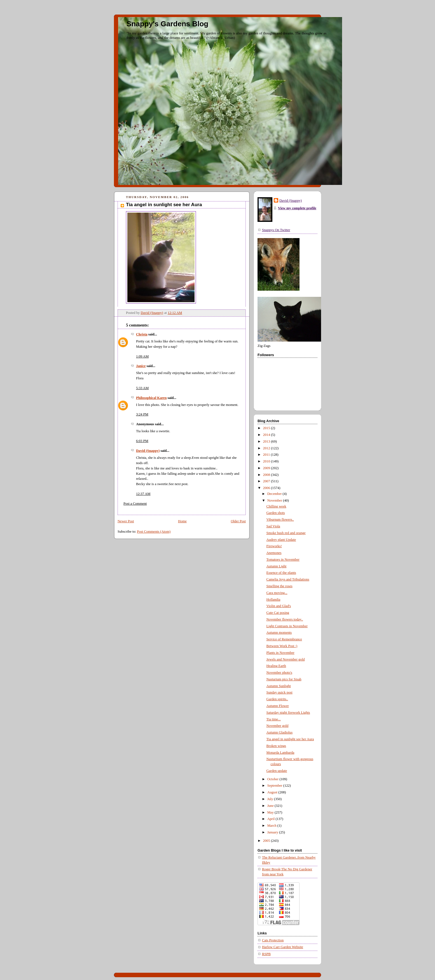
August (273, 792)
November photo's (279, 673)
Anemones (274, 553)
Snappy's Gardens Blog (167, 24)
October (273, 779)
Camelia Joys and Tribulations (288, 579)
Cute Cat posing (278, 613)
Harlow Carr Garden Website (283, 947)
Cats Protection (273, 940)
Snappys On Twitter (276, 230)
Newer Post (126, 521)
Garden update (277, 771)
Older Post (238, 521)
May (271, 812)
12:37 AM (143, 494)
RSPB (266, 954)
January (273, 832)
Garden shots (276, 513)
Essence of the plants (281, 573)
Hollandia (273, 600)
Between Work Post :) (282, 646)
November (275, 500)
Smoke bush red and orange (286, 533)
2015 (267, 428)
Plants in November (280, 653)
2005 (267, 841)
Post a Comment (135, 504)
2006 (267, 488)
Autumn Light (277, 566)
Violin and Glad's (279, 606)
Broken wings (276, 746)
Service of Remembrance (284, 639)
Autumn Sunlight (279, 686)
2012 (267, 448)
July (271, 799)
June (271, 806)
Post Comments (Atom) (154, 532)
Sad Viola (273, 526)
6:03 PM (142, 441)
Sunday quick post (280, 692)
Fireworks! (274, 546)
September (275, 786)
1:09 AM (142, 356)
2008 (267, 475)
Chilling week (276, 506)
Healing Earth (276, 666)
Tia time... (274, 719)
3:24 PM (142, 414)
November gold (278, 726)
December (275, 494)
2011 (267, 455)
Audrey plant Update (281, 540)
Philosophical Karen (151, 398)
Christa (142, 334)
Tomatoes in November (283, 560)
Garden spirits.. (277, 699)
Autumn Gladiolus (280, 732)
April (272, 819)
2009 (267, 468)
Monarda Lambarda (280, 753)
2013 (267, 441)
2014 (267, 435)
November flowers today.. (285, 619)
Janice (141, 366)
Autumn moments (279, 633)
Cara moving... (277, 593)
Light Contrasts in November (287, 626)
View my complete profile (297, 208)
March (272, 826)
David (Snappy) (148, 451)
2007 (267, 481)
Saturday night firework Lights (288, 713)
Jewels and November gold (286, 659)
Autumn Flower (278, 706)
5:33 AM (142, 388)
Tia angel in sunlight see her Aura (290, 739)
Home (182, 521)
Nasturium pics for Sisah (284, 679)
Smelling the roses (280, 586)
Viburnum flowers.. (280, 520)
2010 (267, 461)
